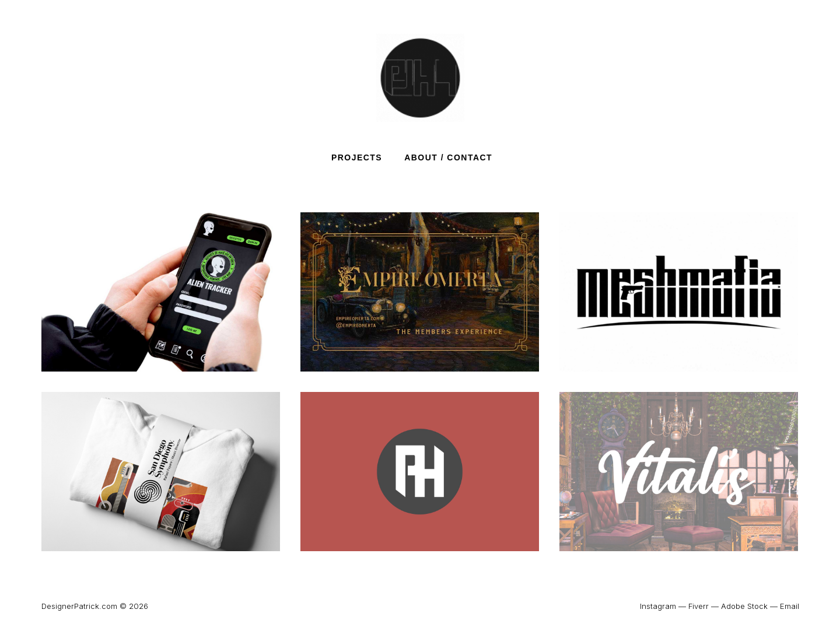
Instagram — (663, 606)
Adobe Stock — (749, 606)
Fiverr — (703, 606)
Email (790, 606)
